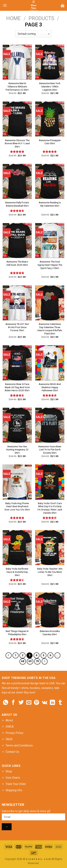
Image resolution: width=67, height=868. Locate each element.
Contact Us (12, 752)
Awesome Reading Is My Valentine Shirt (50, 204)
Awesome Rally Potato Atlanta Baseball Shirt (17, 204)
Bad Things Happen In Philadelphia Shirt (17, 633)
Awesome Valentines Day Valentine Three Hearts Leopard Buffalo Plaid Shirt (50, 329)
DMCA (10, 727)
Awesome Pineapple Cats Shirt (50, 142)
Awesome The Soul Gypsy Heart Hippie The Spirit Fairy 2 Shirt (50, 265)
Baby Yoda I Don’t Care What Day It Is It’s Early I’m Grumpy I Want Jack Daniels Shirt (50, 508)
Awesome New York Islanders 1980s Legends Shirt (50, 86)
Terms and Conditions (19, 745)
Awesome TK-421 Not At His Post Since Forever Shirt (17, 327)
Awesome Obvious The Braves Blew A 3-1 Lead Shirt (17, 143)
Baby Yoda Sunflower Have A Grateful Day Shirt (17, 572)
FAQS (9, 739)
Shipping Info (14, 790)
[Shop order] (33, 34)
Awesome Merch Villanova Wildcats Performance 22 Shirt (17, 86)
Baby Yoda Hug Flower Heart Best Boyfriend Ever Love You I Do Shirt (17, 506)
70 (37, 661)
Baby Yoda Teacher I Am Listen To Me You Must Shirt (50, 572)
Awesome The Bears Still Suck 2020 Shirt (17, 263)
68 (23, 661)
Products (41, 18)
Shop (9, 771)
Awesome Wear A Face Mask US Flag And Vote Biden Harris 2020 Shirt (17, 387)
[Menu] (5, 5)
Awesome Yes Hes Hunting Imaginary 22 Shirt (17, 450)
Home (13, 18)
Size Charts (13, 778)
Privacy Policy (14, 733)
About (9, 720)
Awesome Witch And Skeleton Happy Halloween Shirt (50, 387)
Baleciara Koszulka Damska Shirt (50, 633)
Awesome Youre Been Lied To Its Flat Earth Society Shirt (50, 450)
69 (30, 661)
